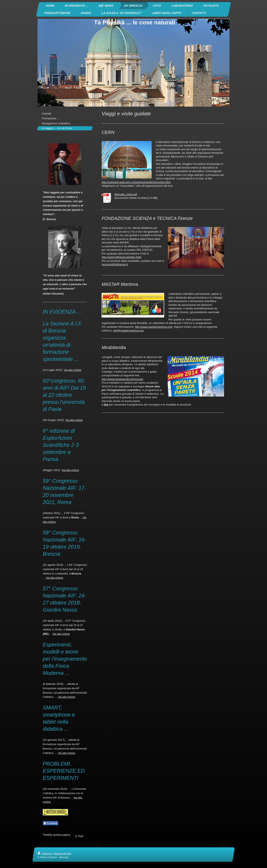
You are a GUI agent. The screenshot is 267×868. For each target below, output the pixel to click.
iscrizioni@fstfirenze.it (115, 264)
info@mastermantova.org (128, 331)
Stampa (45, 854)
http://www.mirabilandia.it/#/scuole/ (122, 379)
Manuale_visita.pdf (126, 194)
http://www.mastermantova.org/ (154, 327)
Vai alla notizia (72, 370)
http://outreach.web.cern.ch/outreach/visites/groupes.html (136, 182)
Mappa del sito (62, 854)
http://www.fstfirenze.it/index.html (121, 257)
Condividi (50, 823)
